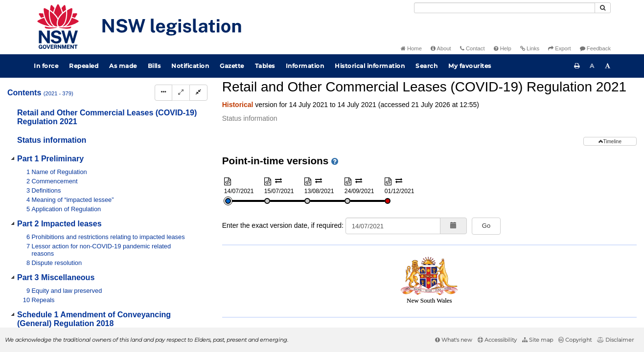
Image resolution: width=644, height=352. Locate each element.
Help (503, 48)
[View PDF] (534, 112)
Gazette (232, 66)
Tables (265, 66)
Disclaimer (615, 340)
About (441, 48)
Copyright (575, 340)
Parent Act (339, 95)
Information (305, 66)
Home (411, 48)
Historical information (370, 66)
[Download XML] (570, 112)
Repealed (84, 66)
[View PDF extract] (552, 112)
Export (559, 48)
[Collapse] (198, 93)
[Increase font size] (608, 66)
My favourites (470, 66)
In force (46, 66)
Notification (190, 66)
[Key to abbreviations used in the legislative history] (516, 112)
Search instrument (549, 95)
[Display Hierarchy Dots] (163, 93)
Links (530, 48)
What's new (454, 340)
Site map (538, 340)
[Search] (505, 8)
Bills (154, 66)
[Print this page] (577, 66)
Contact (472, 48)
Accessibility (497, 340)
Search (426, 66)
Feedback (595, 48)
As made (123, 66)
